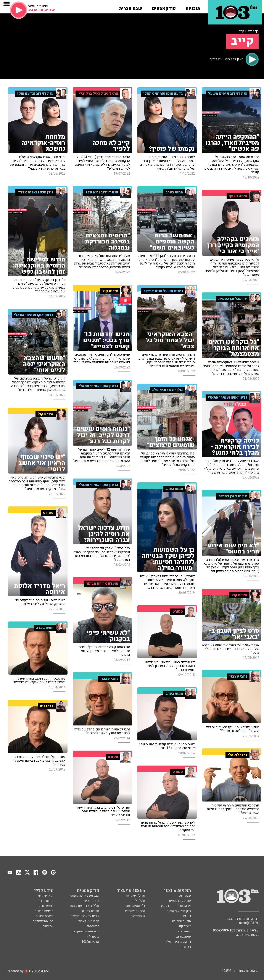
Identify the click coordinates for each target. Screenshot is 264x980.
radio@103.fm (249, 923)
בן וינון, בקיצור (90, 901)
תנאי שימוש (46, 896)
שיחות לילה (138, 916)
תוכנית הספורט (182, 921)
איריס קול (185, 926)
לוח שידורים (46, 906)
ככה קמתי (93, 926)
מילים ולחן (93, 937)
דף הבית (253, 31)
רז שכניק (185, 947)
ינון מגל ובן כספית (180, 901)
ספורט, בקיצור (90, 911)
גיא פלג (186, 916)
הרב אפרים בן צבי (134, 911)
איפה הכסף (184, 931)
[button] (193, 7)
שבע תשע (185, 896)
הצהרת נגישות (45, 916)
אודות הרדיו (46, 901)
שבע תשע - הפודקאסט (85, 896)
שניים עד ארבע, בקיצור (85, 916)
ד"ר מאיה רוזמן (136, 906)
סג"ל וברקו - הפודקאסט (84, 906)
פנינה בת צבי (183, 937)
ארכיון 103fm (90, 942)
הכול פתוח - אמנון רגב (86, 931)
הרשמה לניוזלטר (43, 921)
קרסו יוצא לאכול (89, 921)
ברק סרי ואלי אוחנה (179, 911)
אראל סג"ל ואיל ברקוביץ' (175, 906)
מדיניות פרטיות (44, 911)
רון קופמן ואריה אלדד (177, 942)
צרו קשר (48, 926)
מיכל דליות (138, 901)
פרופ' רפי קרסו (136, 896)
